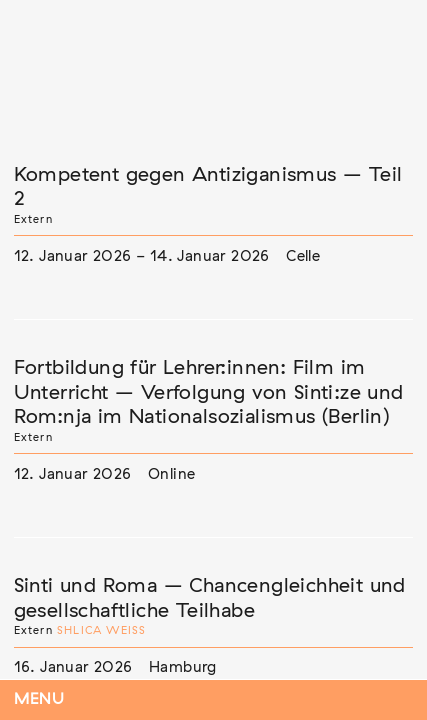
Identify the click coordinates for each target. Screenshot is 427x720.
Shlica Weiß (101, 630)
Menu (39, 699)
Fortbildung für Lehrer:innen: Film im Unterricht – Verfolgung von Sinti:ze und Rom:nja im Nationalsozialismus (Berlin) (209, 392)
